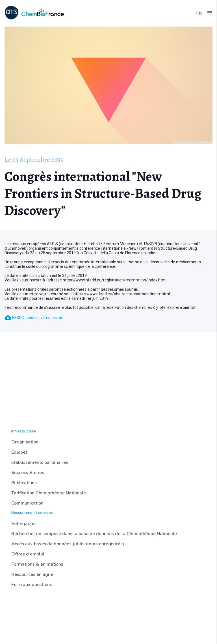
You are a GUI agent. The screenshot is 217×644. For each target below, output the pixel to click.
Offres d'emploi (28, 554)
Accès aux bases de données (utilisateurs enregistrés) (68, 544)
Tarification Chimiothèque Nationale (49, 493)
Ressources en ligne (32, 574)
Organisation (25, 442)
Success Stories (28, 473)
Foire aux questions (32, 585)
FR (199, 13)
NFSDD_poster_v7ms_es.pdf (34, 318)
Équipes (19, 452)
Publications (24, 483)
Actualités (20, 600)
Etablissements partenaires (40, 462)
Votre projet (24, 524)
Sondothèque (23, 622)
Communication (27, 503)
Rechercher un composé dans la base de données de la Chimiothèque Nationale (94, 534)
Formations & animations (37, 564)
